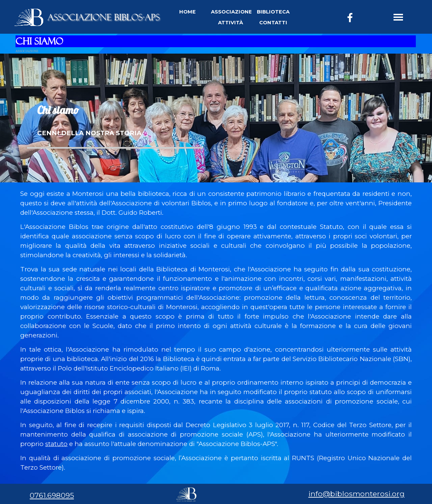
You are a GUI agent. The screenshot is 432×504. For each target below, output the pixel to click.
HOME (187, 12)
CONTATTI (273, 23)
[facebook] (350, 18)
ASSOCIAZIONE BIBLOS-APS (104, 17)
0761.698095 (52, 495)
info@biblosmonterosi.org (357, 494)
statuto (56, 444)
